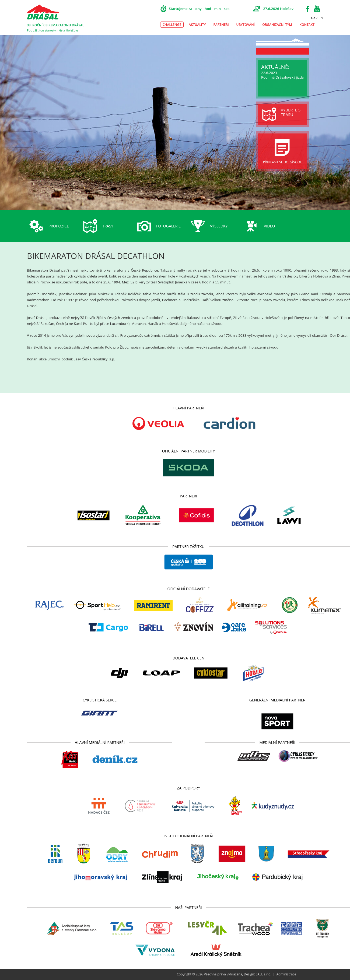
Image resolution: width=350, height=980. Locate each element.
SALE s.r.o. (264, 974)
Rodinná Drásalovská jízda (282, 77)
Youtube (317, 9)
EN (321, 18)
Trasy (108, 226)
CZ (313, 18)
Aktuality (197, 25)
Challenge (172, 25)
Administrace (286, 974)
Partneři (221, 25)
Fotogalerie (168, 226)
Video (269, 226)
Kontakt (307, 25)
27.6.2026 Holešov (278, 9)
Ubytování (246, 25)
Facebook (308, 9)
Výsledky (219, 226)
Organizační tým (277, 25)
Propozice (59, 226)
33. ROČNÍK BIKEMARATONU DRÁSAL (55, 25)
